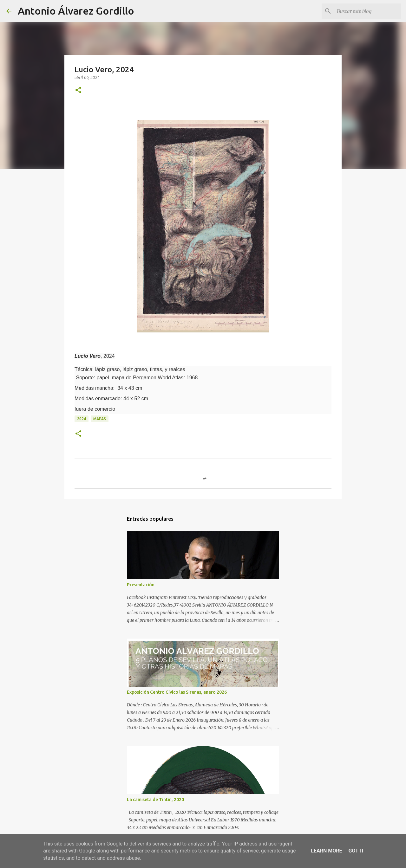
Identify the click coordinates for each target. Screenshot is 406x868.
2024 (82, 419)
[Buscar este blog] (368, 11)
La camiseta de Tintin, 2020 (155, 800)
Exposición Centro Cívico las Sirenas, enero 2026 (177, 692)
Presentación (141, 585)
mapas (100, 419)
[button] (78, 90)
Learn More (326, 851)
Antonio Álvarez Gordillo (76, 11)
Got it (356, 851)
